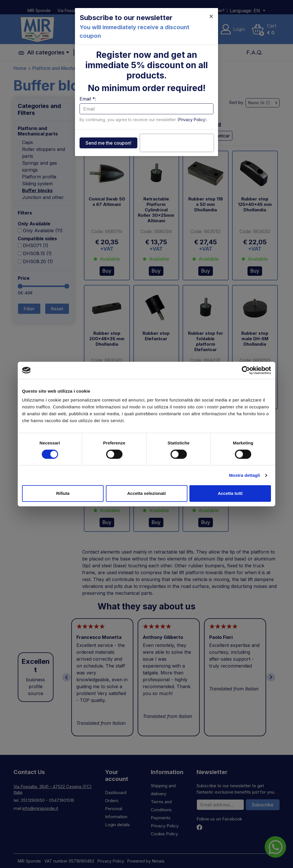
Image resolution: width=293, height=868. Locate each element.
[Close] (211, 16)
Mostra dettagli (244, 475)
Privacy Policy (192, 120)
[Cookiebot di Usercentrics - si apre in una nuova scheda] (246, 370)
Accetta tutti (230, 493)
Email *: (88, 99)
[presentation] (177, 143)
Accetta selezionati (146, 493)
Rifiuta (63, 493)
